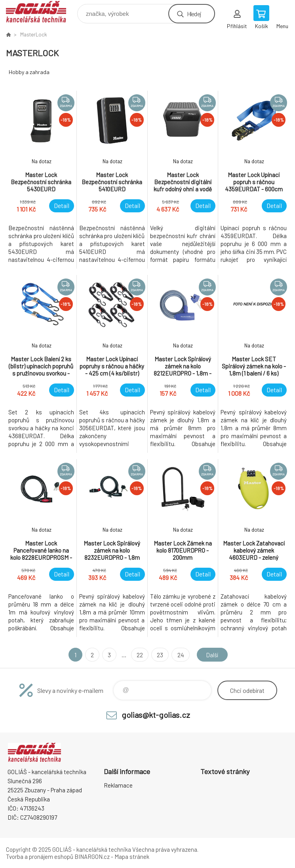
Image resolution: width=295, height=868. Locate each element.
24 (179, 655)
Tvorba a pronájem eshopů (40, 857)
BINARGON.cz (92, 857)
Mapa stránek (132, 857)
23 (159, 655)
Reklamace (118, 785)
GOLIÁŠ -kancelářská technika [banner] (41, 12)
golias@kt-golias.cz (156, 715)
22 (139, 655)
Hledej (194, 14)
